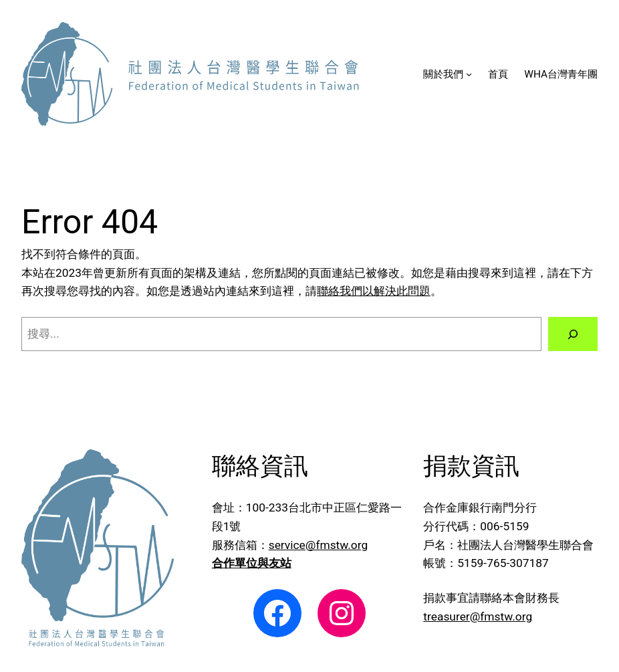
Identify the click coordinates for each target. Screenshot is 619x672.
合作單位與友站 (252, 563)
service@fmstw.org (319, 545)
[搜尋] (573, 334)
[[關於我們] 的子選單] (469, 74)
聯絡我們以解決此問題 (374, 291)
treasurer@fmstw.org (478, 617)
